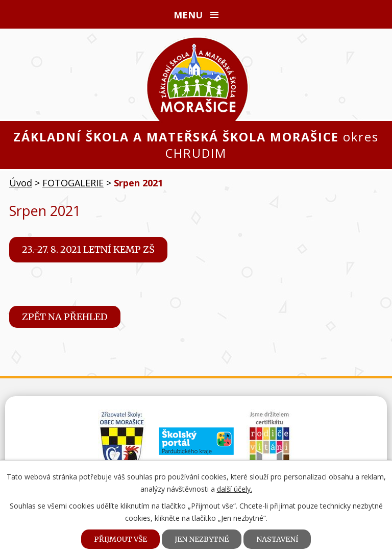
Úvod (21, 183)
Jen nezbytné (202, 539)
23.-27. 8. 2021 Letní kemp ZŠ (88, 249)
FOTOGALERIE (73, 183)
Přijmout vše (120, 539)
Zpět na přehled (65, 317)
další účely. (235, 489)
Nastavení (277, 539)
